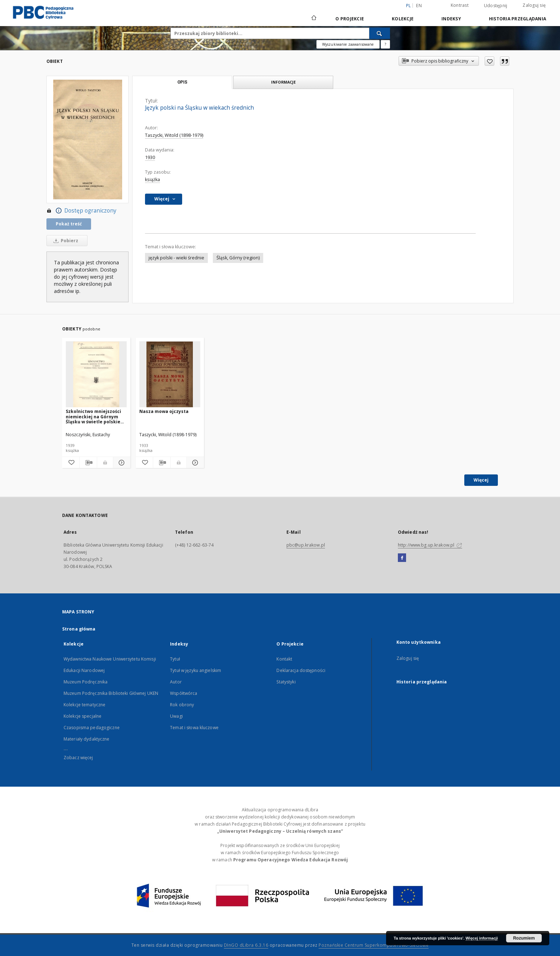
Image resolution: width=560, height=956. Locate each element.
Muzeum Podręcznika (86, 682)
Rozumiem (524, 938)
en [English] (419, 6)
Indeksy (451, 19)
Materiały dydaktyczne (87, 739)
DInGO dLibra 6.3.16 (246, 945)
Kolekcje (403, 19)
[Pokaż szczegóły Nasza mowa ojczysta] (194, 463)
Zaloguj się (534, 5)
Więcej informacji (482, 938)
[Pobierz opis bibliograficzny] (88, 463)
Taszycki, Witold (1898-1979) (174, 135)
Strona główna (79, 629)
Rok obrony (182, 705)
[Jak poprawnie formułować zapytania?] (385, 44)
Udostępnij (496, 6)
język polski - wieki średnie (176, 258)
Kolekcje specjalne (82, 716)
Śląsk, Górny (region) (238, 258)
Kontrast (460, 5)
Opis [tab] (182, 82)
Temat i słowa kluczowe (194, 728)
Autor (176, 682)
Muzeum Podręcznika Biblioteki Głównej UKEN (111, 693)
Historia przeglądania (517, 19)
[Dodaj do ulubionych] (489, 61)
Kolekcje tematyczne (84, 705)
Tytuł (175, 659)
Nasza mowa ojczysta (164, 411)
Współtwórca (184, 693)
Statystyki (286, 682)
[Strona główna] (313, 19)
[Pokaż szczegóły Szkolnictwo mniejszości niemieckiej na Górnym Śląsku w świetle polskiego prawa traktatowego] (121, 463)
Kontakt (284, 659)
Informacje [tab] (283, 82)
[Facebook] (402, 558)
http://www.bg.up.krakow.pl (430, 545)
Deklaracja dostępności (301, 670)
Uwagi (176, 716)
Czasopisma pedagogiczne (92, 728)
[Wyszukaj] (380, 33)
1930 (150, 157)
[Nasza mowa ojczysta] (170, 375)
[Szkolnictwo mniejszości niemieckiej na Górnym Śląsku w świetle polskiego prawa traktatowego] (96, 375)
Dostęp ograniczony (81, 211)
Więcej (481, 480)
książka (152, 180)
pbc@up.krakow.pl (306, 545)
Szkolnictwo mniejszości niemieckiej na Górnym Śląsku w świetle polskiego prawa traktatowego (96, 416)
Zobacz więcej (78, 758)
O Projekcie (350, 19)
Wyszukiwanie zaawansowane (348, 44)
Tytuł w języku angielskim (196, 670)
